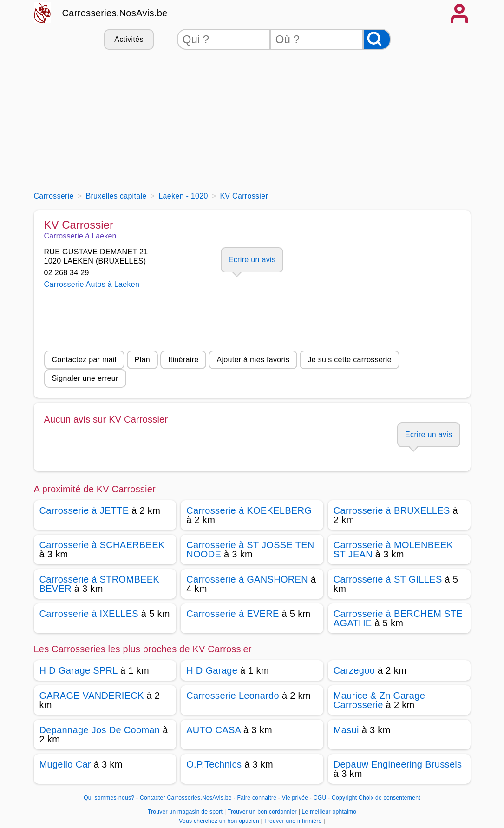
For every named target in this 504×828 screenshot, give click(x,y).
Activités (129, 39)
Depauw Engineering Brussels (398, 764)
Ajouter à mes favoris (253, 360)
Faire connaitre (257, 798)
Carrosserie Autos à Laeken (92, 284)
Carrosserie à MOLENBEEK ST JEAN (393, 550)
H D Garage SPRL (79, 670)
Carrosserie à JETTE (84, 510)
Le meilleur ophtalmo (329, 812)
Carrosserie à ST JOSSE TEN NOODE (250, 550)
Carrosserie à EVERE (232, 614)
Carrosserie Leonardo (233, 696)
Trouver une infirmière (294, 821)
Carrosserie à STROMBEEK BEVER (100, 584)
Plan (142, 360)
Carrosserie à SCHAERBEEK (102, 545)
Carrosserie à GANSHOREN (247, 579)
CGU (320, 798)
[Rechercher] (377, 39)
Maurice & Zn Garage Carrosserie (379, 700)
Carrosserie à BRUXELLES (392, 510)
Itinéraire (183, 360)
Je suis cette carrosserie (350, 360)
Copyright (344, 798)
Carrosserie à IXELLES (89, 614)
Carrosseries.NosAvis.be (115, 13)
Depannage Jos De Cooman (100, 730)
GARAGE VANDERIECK (92, 696)
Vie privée (295, 798)
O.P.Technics (214, 764)
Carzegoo (354, 670)
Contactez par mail (84, 360)
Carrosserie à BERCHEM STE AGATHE (398, 618)
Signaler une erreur (85, 378)
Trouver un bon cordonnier (263, 812)
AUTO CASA (213, 730)
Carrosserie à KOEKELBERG (249, 510)
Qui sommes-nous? (109, 798)
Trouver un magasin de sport (186, 812)
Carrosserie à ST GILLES (388, 579)
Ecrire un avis (252, 260)
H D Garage (212, 670)
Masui (346, 730)
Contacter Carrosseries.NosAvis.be (186, 798)
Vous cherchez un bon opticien (220, 821)
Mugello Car (65, 764)
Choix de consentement (389, 798)
